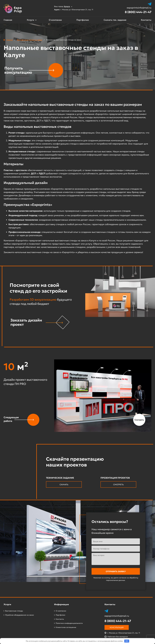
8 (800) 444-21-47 (138, 12)
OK (127, 641)
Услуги (30, 20)
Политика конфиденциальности (69, 623)
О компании (55, 20)
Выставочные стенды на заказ (29, 40)
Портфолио (83, 20)
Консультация (117, 627)
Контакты (146, 20)
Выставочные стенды (14, 611)
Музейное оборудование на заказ (19, 615)
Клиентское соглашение (66, 627)
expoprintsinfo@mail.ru (139, 8)
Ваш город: (63, 6)
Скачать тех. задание (115, 20)
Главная (8, 20)
